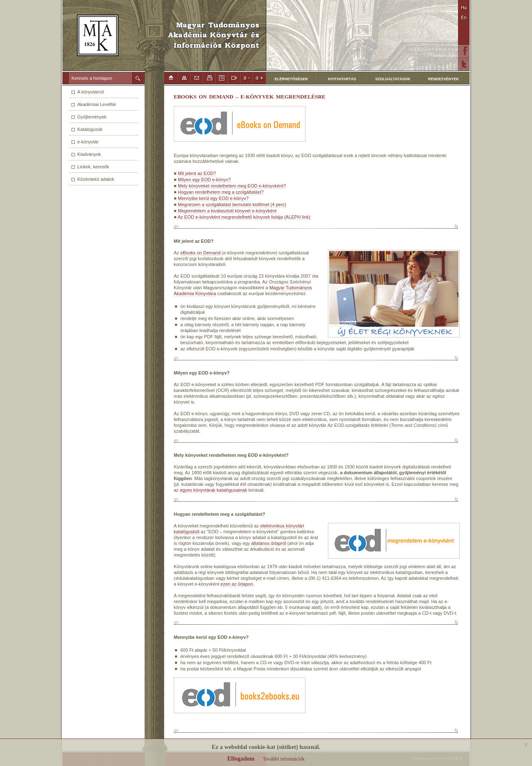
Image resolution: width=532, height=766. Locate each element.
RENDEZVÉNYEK (443, 79)
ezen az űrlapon (237, 584)
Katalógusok (90, 129)
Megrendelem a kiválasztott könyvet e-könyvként (227, 211)
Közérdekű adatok (96, 179)
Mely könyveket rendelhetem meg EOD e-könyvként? (232, 186)
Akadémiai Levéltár (97, 104)
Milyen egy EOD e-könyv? (204, 180)
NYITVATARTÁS (342, 79)
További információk (284, 759)
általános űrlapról (268, 543)
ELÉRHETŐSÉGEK (292, 79)
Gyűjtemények (92, 117)
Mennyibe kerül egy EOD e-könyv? (213, 198)
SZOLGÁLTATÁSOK (393, 79)
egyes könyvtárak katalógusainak (214, 490)
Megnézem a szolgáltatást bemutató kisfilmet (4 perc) (232, 204)
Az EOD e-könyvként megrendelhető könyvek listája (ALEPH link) (244, 217)
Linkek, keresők (93, 167)
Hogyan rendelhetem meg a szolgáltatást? (221, 192)
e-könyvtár (88, 142)
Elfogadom (241, 759)
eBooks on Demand (201, 253)
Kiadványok (89, 154)
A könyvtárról (91, 92)
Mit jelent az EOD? (197, 173)
